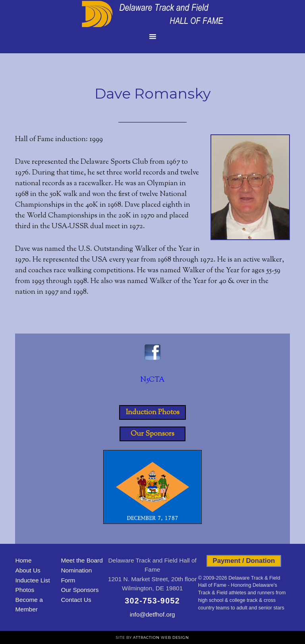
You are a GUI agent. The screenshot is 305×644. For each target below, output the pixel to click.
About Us (28, 570)
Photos (25, 590)
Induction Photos (153, 412)
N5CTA (152, 380)
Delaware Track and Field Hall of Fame (152, 14)
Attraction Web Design (161, 637)
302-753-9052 (152, 601)
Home (23, 560)
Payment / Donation (244, 561)
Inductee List (32, 580)
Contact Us (76, 600)
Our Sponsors (152, 434)
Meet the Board (82, 560)
